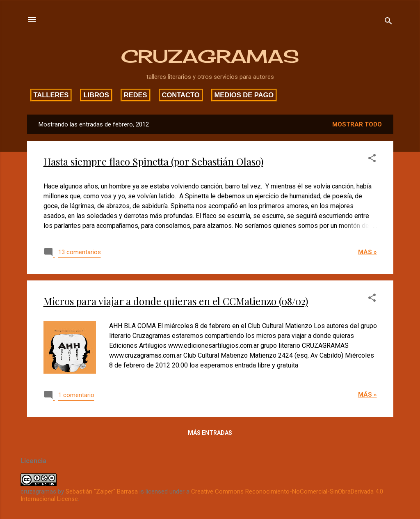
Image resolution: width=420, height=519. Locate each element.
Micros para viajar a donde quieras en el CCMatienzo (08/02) (176, 301)
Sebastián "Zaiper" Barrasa (102, 491)
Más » (367, 252)
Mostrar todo (357, 124)
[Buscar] (388, 22)
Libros (96, 95)
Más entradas (210, 433)
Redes (136, 95)
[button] (372, 160)
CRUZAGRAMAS (210, 56)
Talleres (51, 95)
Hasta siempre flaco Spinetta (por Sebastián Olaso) (153, 161)
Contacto (181, 95)
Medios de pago (244, 95)
